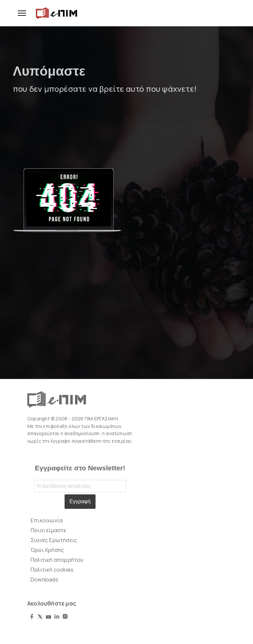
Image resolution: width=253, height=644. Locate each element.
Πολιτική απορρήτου (57, 560)
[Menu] (19, 13)
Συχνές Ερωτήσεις (54, 540)
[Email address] (80, 486)
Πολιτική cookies (52, 570)
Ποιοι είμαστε (49, 530)
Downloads (44, 580)
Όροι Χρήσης (47, 550)
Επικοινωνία (47, 520)
